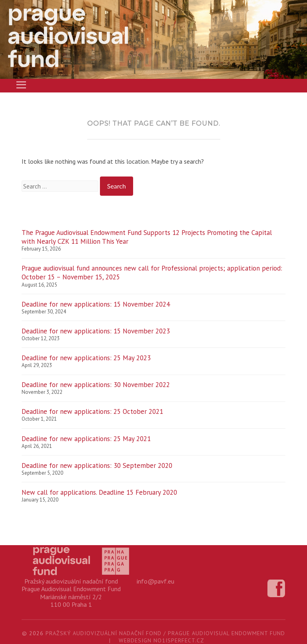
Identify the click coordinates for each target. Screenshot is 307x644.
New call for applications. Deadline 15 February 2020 (99, 492)
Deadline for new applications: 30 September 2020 (97, 465)
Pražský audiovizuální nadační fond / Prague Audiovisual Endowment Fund (165, 633)
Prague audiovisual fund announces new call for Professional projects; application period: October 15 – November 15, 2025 (152, 273)
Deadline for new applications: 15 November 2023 (96, 331)
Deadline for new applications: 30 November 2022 (96, 385)
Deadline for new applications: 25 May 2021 (86, 439)
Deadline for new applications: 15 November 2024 (96, 304)
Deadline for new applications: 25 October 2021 (92, 411)
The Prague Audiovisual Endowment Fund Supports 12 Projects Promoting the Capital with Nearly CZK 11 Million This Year (147, 237)
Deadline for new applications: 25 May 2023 (86, 358)
